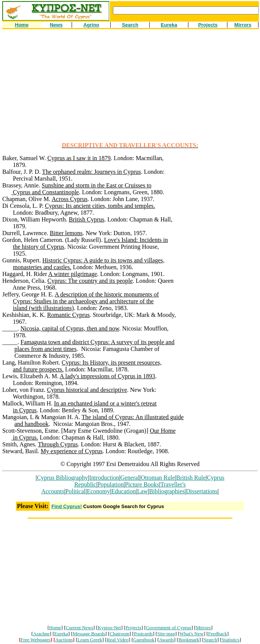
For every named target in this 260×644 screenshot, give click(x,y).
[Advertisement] (131, 89)
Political (75, 491)
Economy (98, 491)
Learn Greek (90, 640)
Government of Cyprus (169, 628)
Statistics (231, 640)
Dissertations (202, 491)
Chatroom (119, 634)
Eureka (61, 634)
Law (142, 491)
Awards (167, 640)
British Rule (191, 478)
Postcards (143, 634)
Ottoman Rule (158, 478)
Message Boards (89, 634)
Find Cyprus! (67, 506)
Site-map (166, 634)
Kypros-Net (109, 628)
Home (55, 628)
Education (123, 491)
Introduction (104, 478)
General (130, 478)
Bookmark (189, 640)
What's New (192, 634)
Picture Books (142, 484)
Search (211, 640)
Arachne (41, 634)
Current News (79, 628)
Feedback (218, 634)
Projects (133, 628)
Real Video (118, 640)
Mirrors (204, 628)
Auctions (64, 640)
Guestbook (144, 640)
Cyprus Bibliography (62, 478)
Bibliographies (167, 491)
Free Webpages (35, 640)
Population (110, 484)
